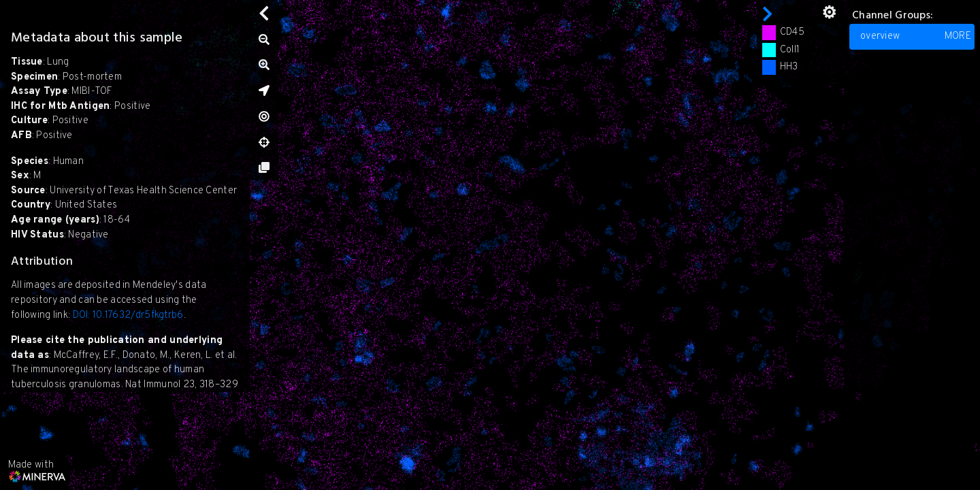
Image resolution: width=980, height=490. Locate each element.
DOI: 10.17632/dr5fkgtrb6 (128, 315)
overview (916, 37)
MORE (958, 36)
